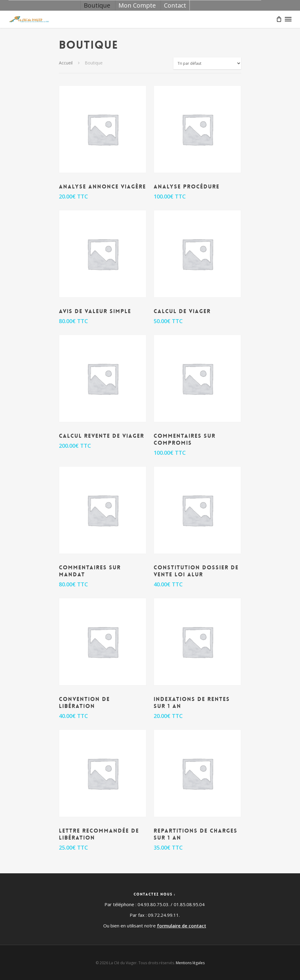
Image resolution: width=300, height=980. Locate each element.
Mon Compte (137, 5)
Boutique (97, 5)
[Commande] (207, 63)
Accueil (66, 63)
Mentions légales (190, 963)
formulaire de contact (182, 926)
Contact (175, 5)
